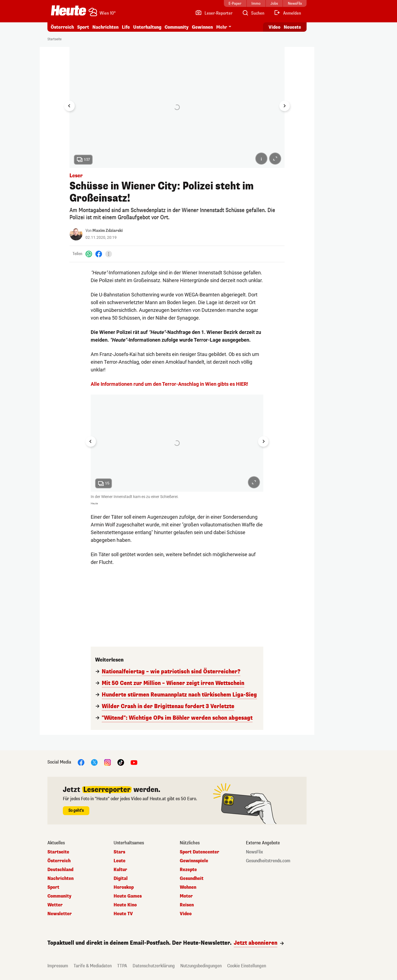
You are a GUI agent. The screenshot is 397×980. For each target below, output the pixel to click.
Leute (120, 861)
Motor (186, 896)
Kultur (120, 870)
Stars (119, 852)
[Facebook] (99, 254)
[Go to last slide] (69, 106)
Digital (121, 879)
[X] (94, 762)
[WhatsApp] (89, 254)
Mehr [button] (222, 27)
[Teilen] (109, 254)
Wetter (55, 905)
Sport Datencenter (199, 852)
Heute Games (128, 896)
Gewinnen (202, 27)
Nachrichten (105, 27)
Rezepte (188, 870)
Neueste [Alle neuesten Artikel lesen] (292, 27)
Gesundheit (192, 879)
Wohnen (188, 887)
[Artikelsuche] (253, 13)
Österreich (62, 27)
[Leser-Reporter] (214, 13)
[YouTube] (134, 762)
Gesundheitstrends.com (268, 861)
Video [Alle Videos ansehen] (274, 27)
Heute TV (123, 914)
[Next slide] (285, 106)
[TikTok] (121, 762)
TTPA (122, 966)
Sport (83, 27)
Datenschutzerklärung (154, 966)
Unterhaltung (147, 27)
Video (186, 914)
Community (177, 27)
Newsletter (60, 914)
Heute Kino (125, 905)
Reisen (187, 905)
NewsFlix (254, 852)
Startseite (54, 39)
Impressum (58, 966)
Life (126, 27)
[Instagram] (108, 762)
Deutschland (60, 870)
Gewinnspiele (194, 861)
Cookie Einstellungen (247, 966)
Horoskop (124, 887)
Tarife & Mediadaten (93, 966)
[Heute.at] (69, 10)
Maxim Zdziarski (108, 231)
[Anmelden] (287, 13)
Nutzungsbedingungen (201, 966)
